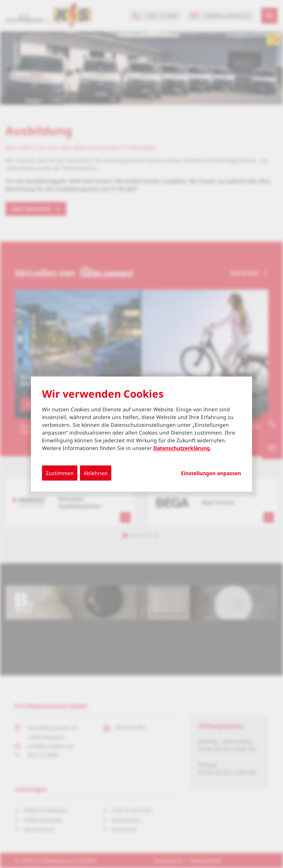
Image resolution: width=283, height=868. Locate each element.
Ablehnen (96, 473)
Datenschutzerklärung (182, 448)
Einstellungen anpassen (211, 473)
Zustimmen (60, 473)
